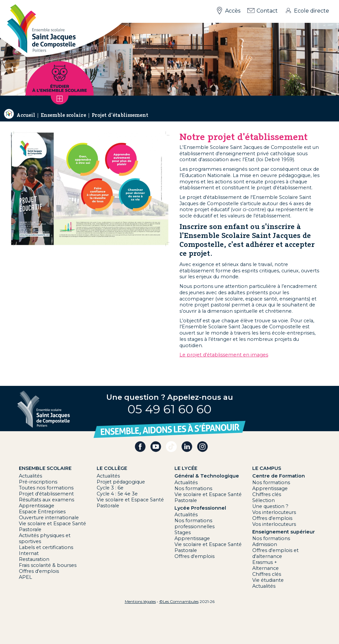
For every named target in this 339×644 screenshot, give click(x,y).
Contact (267, 11)
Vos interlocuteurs (274, 512)
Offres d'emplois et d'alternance (275, 553)
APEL (25, 577)
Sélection (264, 500)
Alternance (266, 568)
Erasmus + (265, 562)
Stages (183, 532)
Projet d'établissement (120, 115)
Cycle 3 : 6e (110, 488)
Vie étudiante (268, 580)
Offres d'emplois (39, 571)
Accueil (26, 115)
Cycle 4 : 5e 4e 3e (117, 494)
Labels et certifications (46, 547)
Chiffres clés (267, 494)
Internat (29, 553)
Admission (265, 544)
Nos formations (193, 488)
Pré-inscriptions (38, 482)
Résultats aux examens (47, 500)
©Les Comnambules (179, 601)
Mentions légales (140, 601)
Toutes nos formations (46, 488)
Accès (233, 11)
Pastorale (30, 529)
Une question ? (270, 506)
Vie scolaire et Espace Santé (52, 524)
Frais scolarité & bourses (48, 565)
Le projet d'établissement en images (224, 355)
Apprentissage (37, 506)
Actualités (30, 476)
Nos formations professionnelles (194, 524)
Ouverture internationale (49, 518)
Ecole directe (312, 11)
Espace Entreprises (42, 512)
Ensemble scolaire (63, 115)
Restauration (34, 559)
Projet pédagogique (121, 482)
